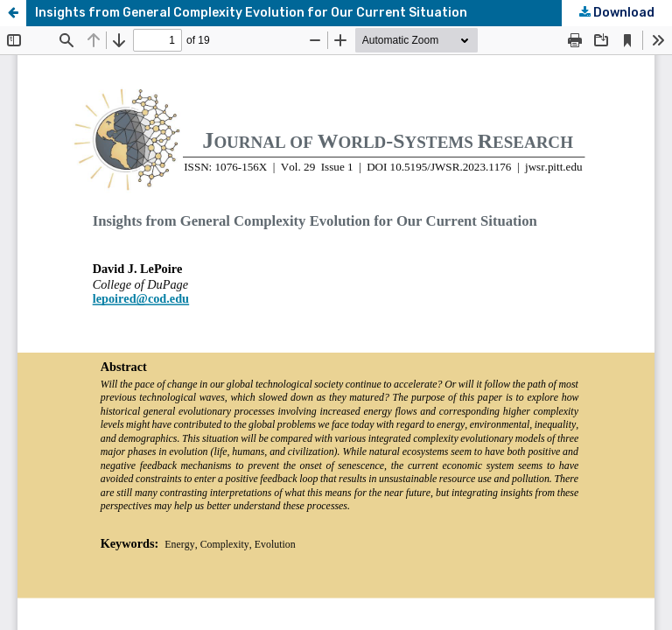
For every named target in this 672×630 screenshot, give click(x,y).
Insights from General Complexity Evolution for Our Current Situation (251, 13)
